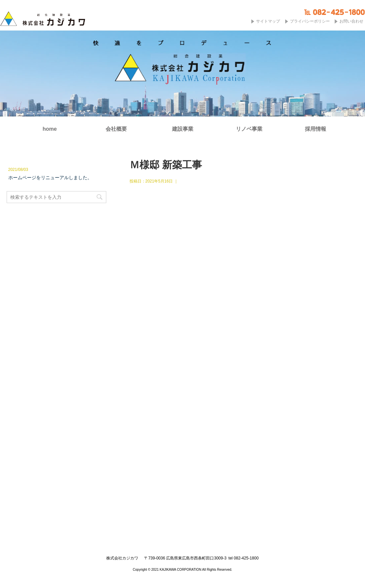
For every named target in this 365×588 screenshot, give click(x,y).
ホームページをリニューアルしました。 (50, 178)
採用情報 (316, 129)
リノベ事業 (249, 129)
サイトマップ (268, 21)
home (50, 129)
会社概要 (116, 129)
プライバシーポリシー (310, 21)
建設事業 (183, 129)
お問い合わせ (351, 21)
